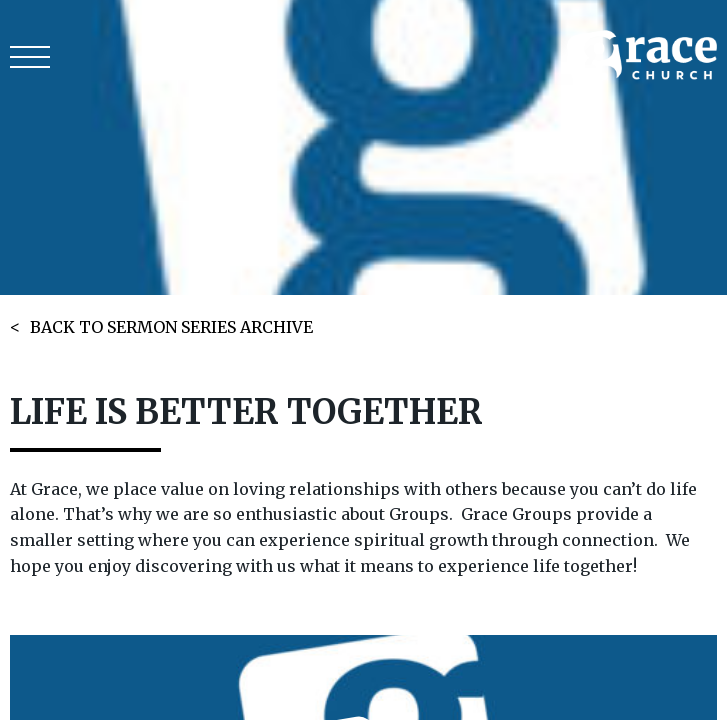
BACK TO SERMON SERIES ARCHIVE (171, 327)
